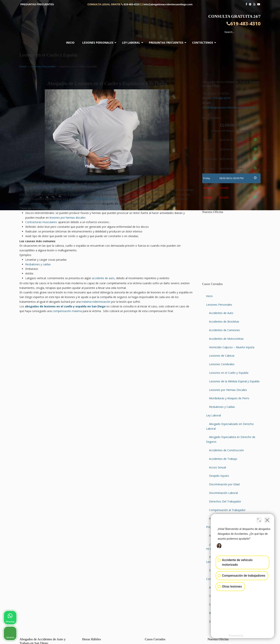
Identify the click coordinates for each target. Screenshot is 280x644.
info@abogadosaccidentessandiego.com (168, 4)
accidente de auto (103, 278)
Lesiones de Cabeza (222, 356)
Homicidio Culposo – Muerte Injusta (232, 347)
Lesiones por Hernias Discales (228, 390)
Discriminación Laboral (223, 493)
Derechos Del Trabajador (225, 501)
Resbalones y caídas (38, 264)
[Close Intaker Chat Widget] (267, 520)
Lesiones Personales (43, 66)
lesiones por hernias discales (68, 218)
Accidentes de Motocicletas (226, 339)
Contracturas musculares (41, 222)
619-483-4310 (132, 4)
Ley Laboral (213, 415)
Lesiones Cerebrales (222, 364)
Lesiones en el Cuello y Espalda (229, 373)
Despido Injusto (219, 476)
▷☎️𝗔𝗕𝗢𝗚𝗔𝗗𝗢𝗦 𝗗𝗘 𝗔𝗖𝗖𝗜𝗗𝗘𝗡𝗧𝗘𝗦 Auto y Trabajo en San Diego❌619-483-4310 (140, 24)
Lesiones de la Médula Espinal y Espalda (234, 381)
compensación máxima (67, 311)
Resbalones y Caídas (222, 407)
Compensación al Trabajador (227, 510)
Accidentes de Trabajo (223, 459)
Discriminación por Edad (224, 484)
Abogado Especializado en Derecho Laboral (230, 426)
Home (23, 66)
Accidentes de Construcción (226, 450)
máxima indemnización (96, 302)
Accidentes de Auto (221, 313)
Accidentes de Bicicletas (224, 322)
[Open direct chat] (259, 520)
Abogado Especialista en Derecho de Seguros (231, 439)
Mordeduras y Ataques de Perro (229, 398)
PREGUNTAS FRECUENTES (37, 4)
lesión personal (104, 199)
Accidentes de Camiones (224, 330)
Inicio (209, 296)
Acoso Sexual (217, 467)
